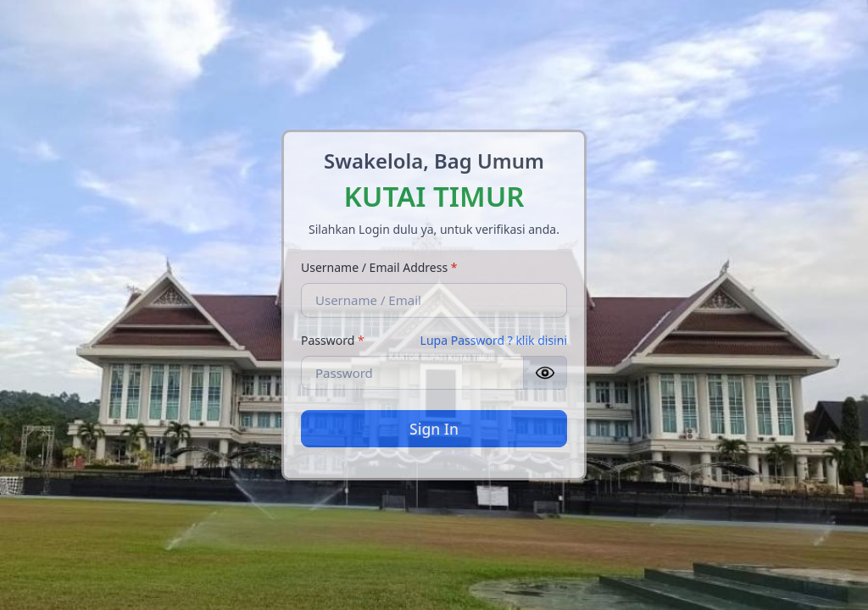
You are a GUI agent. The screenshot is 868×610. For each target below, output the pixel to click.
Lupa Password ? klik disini (494, 340)
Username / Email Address (379, 267)
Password (333, 340)
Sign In (434, 429)
